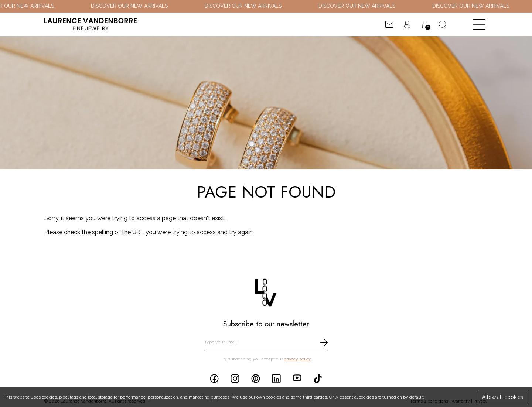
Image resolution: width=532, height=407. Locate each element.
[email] (266, 343)
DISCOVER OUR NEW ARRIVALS (134, 6)
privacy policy (297, 359)
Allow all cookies (503, 397)
